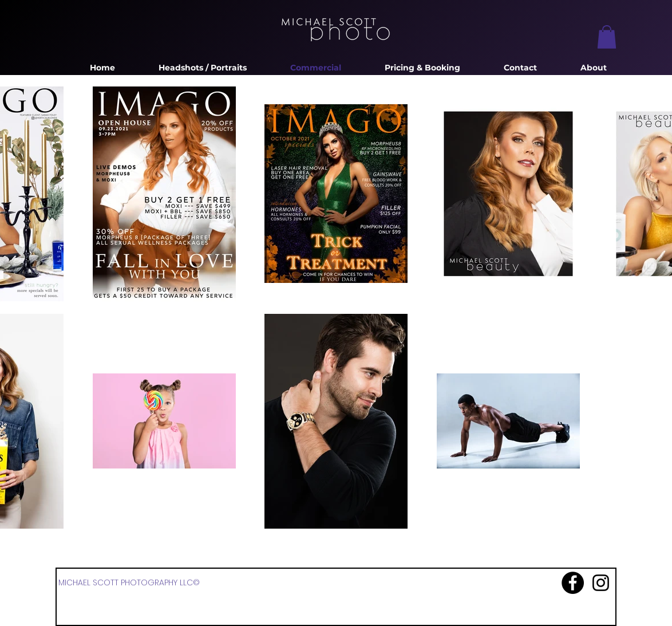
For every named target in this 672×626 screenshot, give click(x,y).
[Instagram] (601, 583)
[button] (607, 37)
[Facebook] (573, 583)
